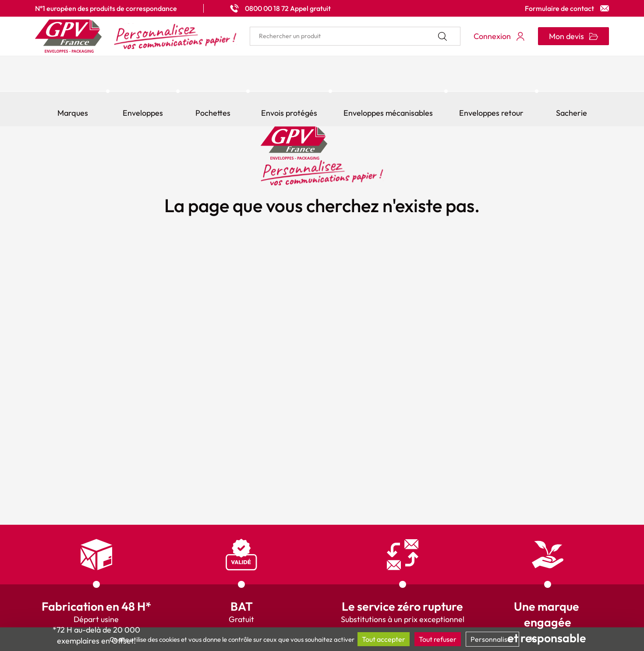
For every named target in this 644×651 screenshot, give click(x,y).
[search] (355, 36)
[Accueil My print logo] (136, 36)
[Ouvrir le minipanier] (573, 36)
